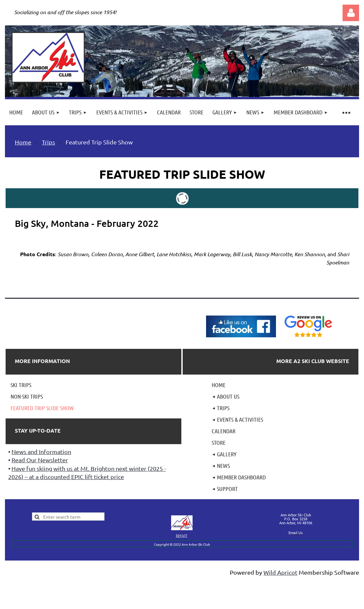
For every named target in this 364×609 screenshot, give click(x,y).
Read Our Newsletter (40, 460)
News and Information (41, 452)
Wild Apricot (280, 572)
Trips (48, 142)
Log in (351, 13)
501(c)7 (182, 535)
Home (23, 142)
